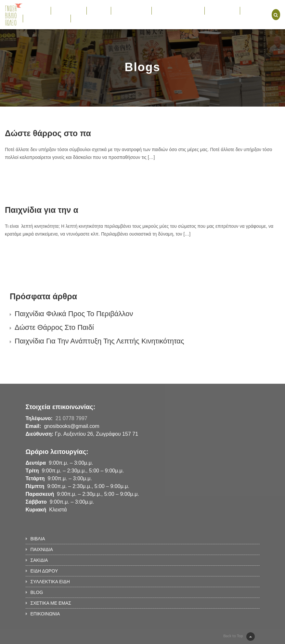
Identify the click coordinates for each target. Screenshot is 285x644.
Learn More (28, 176)
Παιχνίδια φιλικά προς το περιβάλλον (74, 314)
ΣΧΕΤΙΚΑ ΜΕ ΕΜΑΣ (47, 18)
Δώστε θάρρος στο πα (48, 133)
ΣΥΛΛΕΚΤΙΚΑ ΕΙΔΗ (178, 10)
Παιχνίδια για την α (42, 210)
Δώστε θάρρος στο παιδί (54, 327)
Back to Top (239, 637)
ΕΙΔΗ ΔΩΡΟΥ (131, 10)
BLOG (250, 10)
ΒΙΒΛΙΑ (37, 10)
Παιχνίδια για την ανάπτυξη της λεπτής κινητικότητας (99, 341)
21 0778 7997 (71, 418)
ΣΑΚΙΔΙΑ (99, 10)
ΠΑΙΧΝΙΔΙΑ (69, 10)
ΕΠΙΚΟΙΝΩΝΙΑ (89, 18)
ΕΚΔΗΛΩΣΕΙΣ (222, 10)
